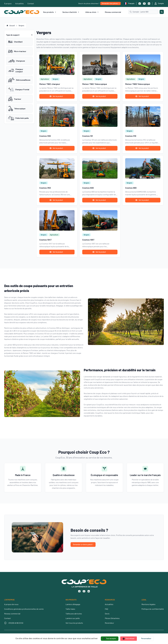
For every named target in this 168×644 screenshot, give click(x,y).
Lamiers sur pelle (73, 618)
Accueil (12, 26)
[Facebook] (140, 4)
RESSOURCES (110, 600)
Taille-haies (70, 609)
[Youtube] (144, 4)
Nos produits (50, 12)
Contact (31, 3)
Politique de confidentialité (153, 609)
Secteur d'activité (71, 12)
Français (129, 3)
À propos (8, 3)
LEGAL (144, 600)
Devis (107, 614)
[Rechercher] (162, 12)
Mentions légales (148, 604)
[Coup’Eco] (22, 12)
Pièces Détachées (112, 618)
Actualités (19, 3)
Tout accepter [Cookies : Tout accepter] (111, 638)
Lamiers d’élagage (73, 604)
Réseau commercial (113, 12)
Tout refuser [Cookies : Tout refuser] (130, 638)
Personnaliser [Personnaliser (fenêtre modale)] (146, 638)
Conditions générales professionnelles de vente (24, 609)
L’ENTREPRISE (9, 600)
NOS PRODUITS (71, 600)
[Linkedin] (149, 4)
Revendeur (109, 623)
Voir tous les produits (74, 623)
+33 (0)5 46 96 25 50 (16, 623)
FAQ (106, 609)
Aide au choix (92, 12)
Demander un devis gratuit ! (83, 544)
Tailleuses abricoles (74, 614)
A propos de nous (11, 604)
